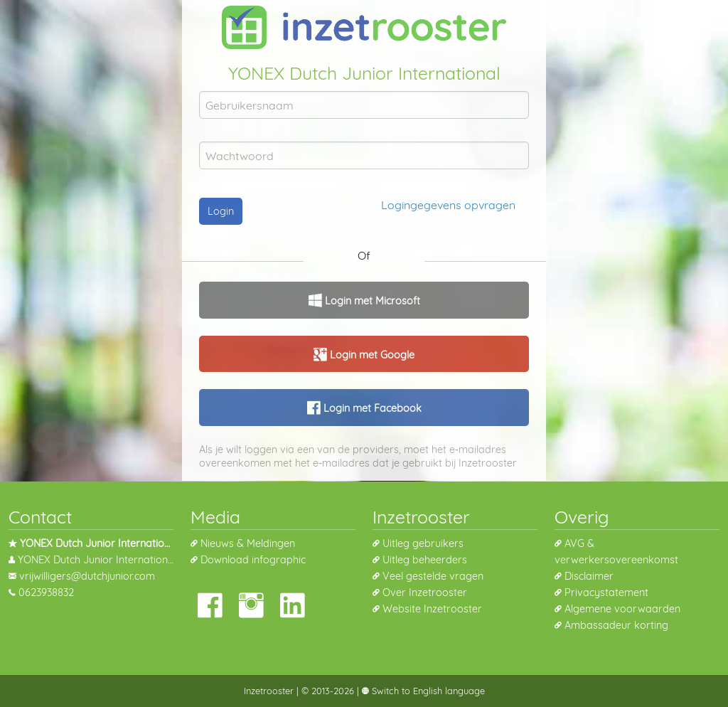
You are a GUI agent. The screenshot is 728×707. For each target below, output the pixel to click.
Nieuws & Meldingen (248, 543)
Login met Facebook (371, 408)
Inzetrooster (269, 691)
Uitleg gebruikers (423, 543)
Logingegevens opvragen (448, 205)
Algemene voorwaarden (622, 609)
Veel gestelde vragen (433, 576)
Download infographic (253, 560)
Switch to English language (427, 691)
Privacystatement (606, 592)
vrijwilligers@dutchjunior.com (87, 576)
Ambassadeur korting (616, 625)
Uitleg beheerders (425, 560)
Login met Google (371, 355)
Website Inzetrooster (432, 609)
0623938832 (46, 592)
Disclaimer (589, 576)
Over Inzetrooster (425, 592)
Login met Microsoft (371, 301)
